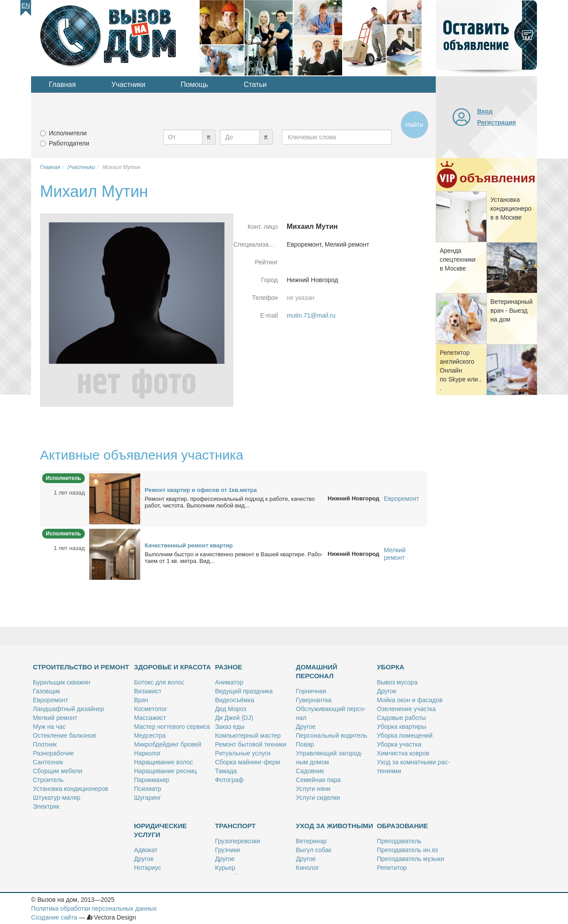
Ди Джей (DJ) (234, 718)
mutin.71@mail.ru (311, 315)
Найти (414, 125)
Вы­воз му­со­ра (397, 682)
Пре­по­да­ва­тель (399, 841)
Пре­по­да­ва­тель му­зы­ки (410, 859)
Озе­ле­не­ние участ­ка (406, 709)
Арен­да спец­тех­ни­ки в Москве (458, 260)
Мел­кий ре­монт (55, 718)
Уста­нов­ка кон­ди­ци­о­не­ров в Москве (511, 208)
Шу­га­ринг (148, 798)
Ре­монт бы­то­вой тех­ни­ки (250, 744)
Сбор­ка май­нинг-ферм (247, 762)
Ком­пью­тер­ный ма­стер (248, 735)
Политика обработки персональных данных (94, 908)
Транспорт (235, 826)
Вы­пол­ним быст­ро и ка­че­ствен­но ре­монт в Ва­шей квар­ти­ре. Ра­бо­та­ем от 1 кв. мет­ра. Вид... (234, 558)
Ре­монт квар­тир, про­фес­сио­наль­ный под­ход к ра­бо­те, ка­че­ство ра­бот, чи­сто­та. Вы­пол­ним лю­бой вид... (230, 502)
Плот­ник (45, 744)
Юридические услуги (160, 830)
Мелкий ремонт (395, 554)
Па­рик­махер (152, 780)
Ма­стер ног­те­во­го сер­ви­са (172, 727)
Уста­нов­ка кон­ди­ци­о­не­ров (71, 789)
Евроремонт (401, 499)
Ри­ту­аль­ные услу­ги (243, 753)
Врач (141, 700)
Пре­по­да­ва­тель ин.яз (407, 850)
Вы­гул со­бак (314, 850)
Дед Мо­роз (230, 709)
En (26, 5)
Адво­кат (146, 850)
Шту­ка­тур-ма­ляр (57, 798)
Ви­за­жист (148, 691)
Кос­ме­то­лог (151, 709)
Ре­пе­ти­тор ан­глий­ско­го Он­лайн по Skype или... (461, 370)
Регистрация (497, 122)
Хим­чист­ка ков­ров (403, 753)
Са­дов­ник (310, 771)
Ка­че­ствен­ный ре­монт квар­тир (189, 545)
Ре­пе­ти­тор (392, 868)
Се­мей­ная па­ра (318, 780)
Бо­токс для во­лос (159, 682)
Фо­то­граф (229, 780)
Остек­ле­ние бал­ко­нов (64, 735)
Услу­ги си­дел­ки (318, 798)
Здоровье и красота (172, 667)
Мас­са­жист (150, 718)
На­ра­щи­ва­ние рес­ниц (165, 771)
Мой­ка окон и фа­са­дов (410, 700)
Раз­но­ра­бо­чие (53, 753)
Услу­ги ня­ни (313, 789)
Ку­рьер (225, 868)
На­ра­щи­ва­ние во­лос (164, 762)
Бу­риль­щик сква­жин (61, 682)
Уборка (390, 667)
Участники (128, 85)
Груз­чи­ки (227, 850)
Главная (62, 85)
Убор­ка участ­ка (399, 744)
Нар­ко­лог (148, 753)
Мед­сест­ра (150, 735)
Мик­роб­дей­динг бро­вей (168, 744)
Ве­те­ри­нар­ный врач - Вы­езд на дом (511, 311)
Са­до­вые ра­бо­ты (401, 718)
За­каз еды (229, 727)
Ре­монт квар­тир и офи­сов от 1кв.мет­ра (201, 490)
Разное (228, 667)
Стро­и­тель (48, 780)
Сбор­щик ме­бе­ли (57, 771)
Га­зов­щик (46, 691)
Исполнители (68, 133)
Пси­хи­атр (148, 789)
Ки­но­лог (308, 868)
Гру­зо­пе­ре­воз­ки (237, 841)
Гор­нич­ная (311, 691)
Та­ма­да (226, 771)
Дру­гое (306, 727)
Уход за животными (335, 826)
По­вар (305, 744)
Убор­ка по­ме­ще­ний (405, 735)
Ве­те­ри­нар (312, 841)
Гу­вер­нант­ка (314, 700)
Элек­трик (46, 806)
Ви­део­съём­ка (234, 700)
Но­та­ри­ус (148, 868)
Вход (485, 111)
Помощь (194, 85)
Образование (402, 826)
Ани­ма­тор (229, 682)
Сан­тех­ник (48, 762)
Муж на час (49, 727)
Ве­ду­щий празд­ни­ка (244, 691)
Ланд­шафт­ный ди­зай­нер (68, 709)
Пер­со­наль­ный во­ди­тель (332, 735)
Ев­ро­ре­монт (50, 700)
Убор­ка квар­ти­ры (401, 727)
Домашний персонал (317, 671)
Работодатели (69, 143)
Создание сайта (54, 917)
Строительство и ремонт (81, 667)
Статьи (255, 85)
